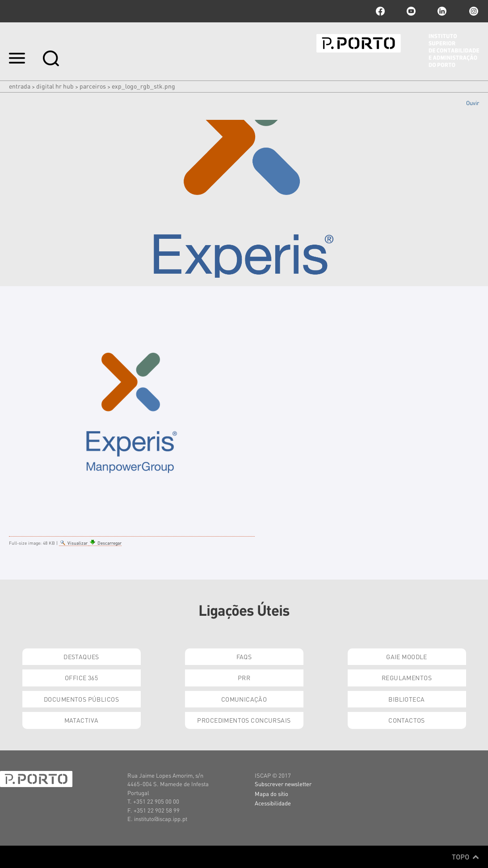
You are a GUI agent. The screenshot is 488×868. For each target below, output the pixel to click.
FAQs (244, 656)
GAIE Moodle (407, 656)
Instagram (473, 11)
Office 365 (81, 677)
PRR (244, 677)
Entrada (20, 86)
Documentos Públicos (81, 699)
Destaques (81, 656)
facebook (380, 11)
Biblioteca (406, 699)
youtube (411, 11)
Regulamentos (407, 677)
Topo (465, 857)
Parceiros (93, 86)
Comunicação (244, 699)
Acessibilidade (273, 803)
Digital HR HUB (55, 86)
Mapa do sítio (271, 794)
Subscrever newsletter (283, 784)
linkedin (442, 11)
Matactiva (82, 720)
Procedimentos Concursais (244, 720)
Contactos (407, 720)
